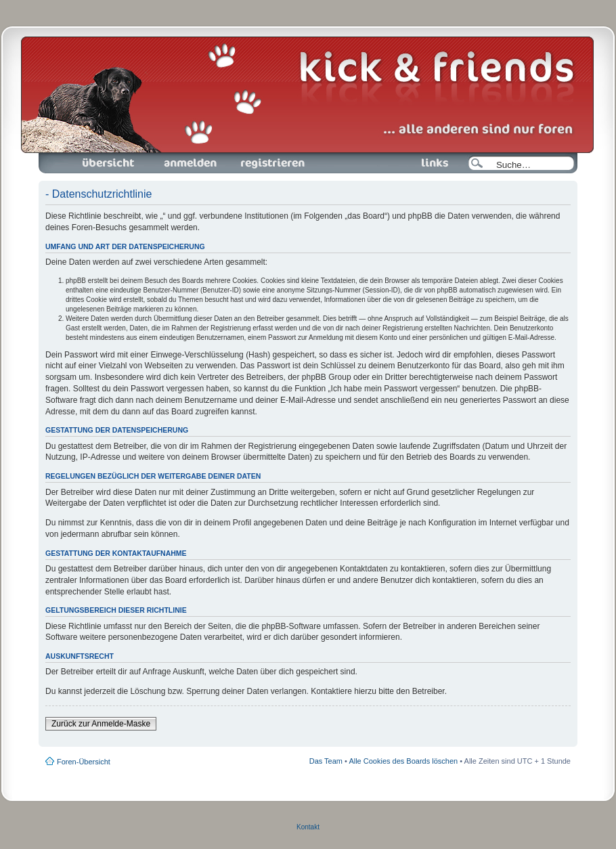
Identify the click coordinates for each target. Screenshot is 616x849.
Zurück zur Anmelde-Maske (101, 724)
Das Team (326, 761)
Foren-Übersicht (109, 163)
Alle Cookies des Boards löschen (403, 761)
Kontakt (308, 827)
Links (430, 163)
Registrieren (271, 163)
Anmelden (190, 163)
